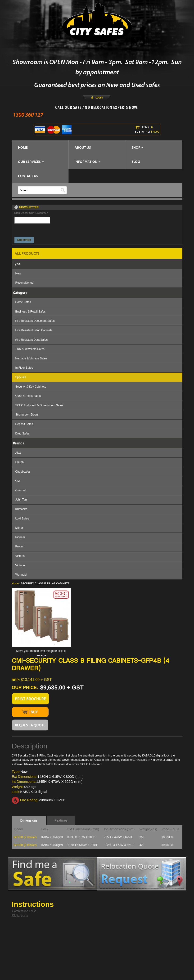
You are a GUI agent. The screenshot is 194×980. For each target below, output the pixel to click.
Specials (21, 377)
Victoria (20, 556)
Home (15, 583)
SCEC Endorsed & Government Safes (39, 405)
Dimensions (29, 820)
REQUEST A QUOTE (30, 725)
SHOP (137, 147)
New (18, 273)
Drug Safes (23, 434)
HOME (23, 147)
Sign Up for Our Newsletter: (32, 213)
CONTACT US (28, 176)
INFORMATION (88, 162)
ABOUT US (83, 147)
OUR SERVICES (31, 162)
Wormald (21, 575)
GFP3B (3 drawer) (25, 845)
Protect (20, 546)
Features (61, 820)
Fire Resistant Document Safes (35, 321)
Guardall (21, 490)
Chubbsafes (23, 472)
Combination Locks (24, 911)
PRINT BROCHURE (30, 699)
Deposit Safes (24, 424)
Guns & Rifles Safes (28, 396)
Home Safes (23, 302)
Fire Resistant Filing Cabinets (34, 330)
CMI (18, 481)
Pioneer (20, 537)
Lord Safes (22, 519)
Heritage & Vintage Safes (31, 358)
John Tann (22, 500)
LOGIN (99, 98)
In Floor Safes (24, 368)
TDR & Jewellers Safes (30, 349)
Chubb (20, 462)
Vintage (20, 565)
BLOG (136, 162)
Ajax (18, 453)
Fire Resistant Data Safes (32, 340)
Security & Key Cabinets (31, 387)
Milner (19, 528)
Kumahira (21, 509)
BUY (30, 712)
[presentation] (32, 229)
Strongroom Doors (27, 415)
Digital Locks (20, 916)
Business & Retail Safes (31, 312)
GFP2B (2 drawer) (25, 837)
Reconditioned (25, 283)
